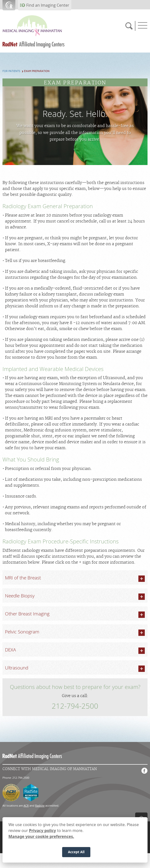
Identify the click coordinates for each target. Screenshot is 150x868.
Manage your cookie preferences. (41, 837)
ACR (26, 805)
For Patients (11, 71)
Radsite (40, 805)
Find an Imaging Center (48, 5)
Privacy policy (42, 831)
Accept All (76, 852)
